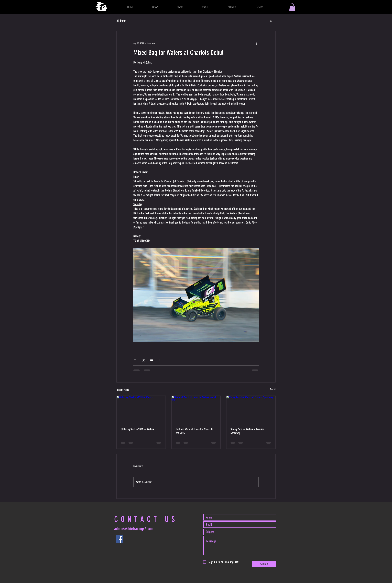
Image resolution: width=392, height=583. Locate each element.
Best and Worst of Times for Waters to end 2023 (194, 431)
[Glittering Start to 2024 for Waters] (141, 409)
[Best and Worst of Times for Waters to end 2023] (196, 409)
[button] (292, 7)
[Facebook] (119, 539)
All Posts (121, 21)
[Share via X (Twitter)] (143, 360)
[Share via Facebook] (135, 360)
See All (273, 389)
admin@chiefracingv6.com (134, 529)
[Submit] (264, 564)
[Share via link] (160, 360)
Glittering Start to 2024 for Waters (137, 429)
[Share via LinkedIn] (152, 360)
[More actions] (257, 43)
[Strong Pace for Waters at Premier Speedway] (251, 409)
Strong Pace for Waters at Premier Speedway (247, 431)
